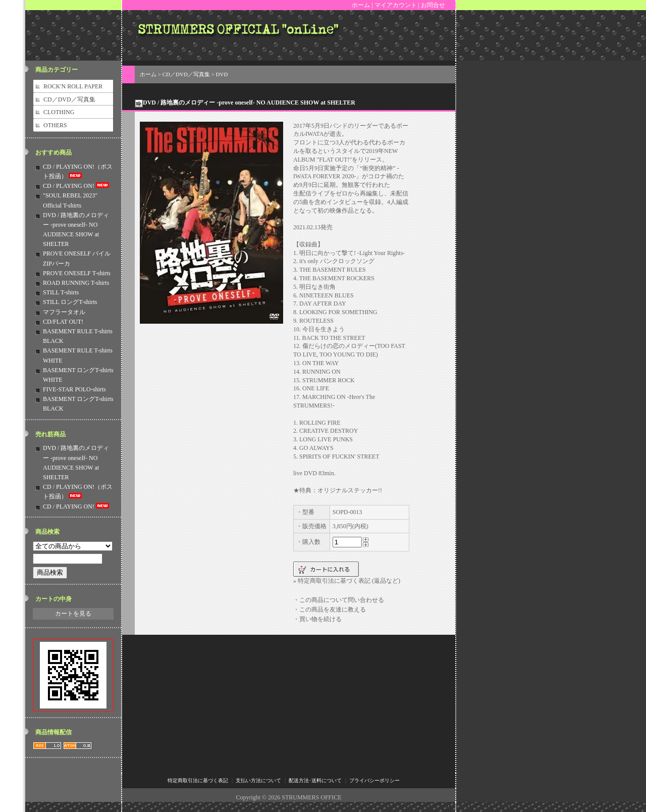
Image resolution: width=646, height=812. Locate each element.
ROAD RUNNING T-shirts (76, 283)
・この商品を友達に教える (330, 610)
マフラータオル (64, 312)
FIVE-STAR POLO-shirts (74, 389)
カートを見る (73, 614)
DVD (222, 74)
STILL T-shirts (61, 292)
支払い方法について (258, 780)
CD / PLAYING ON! (77, 186)
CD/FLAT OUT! (63, 322)
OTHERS (55, 125)
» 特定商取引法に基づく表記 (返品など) (347, 581)
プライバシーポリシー (374, 780)
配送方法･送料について (315, 780)
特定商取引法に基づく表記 (198, 780)
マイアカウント (396, 5)
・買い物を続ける (317, 619)
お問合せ (433, 5)
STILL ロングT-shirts (70, 302)
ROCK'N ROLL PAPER (73, 86)
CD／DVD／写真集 (69, 99)
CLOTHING (59, 112)
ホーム (361, 5)
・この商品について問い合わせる (339, 600)
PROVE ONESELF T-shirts (77, 273)
